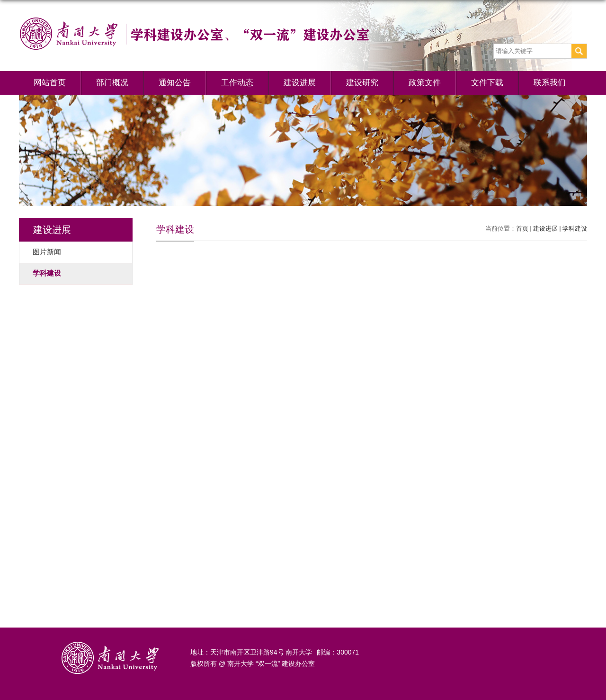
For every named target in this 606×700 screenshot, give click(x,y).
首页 (522, 229)
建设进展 (300, 83)
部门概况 (112, 83)
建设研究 (362, 83)
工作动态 (237, 83)
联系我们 (550, 83)
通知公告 (175, 83)
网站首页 (50, 83)
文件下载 (487, 83)
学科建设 (575, 229)
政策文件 (425, 83)
